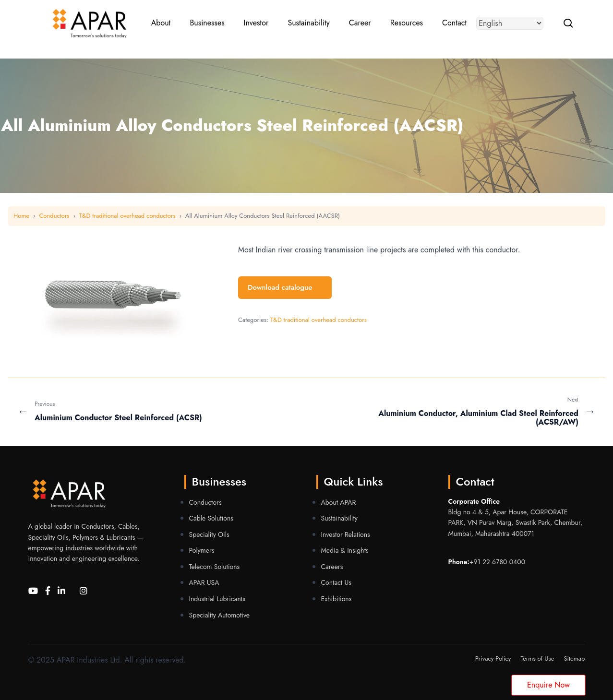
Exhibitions (337, 599)
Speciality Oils (209, 534)
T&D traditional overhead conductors (127, 216)
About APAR (339, 502)
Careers (332, 567)
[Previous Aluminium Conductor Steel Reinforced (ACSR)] (159, 411)
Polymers (202, 550)
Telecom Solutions (215, 567)
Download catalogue (285, 287)
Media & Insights (345, 550)
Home (21, 216)
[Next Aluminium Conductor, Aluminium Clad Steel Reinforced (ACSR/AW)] (454, 411)
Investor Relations (346, 534)
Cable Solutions (211, 518)
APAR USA (204, 582)
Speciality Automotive (220, 615)
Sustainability (339, 518)
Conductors (54, 216)
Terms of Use (537, 658)
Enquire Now (548, 685)
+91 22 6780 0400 (497, 562)
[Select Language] (512, 24)
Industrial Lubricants (217, 599)
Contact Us (336, 582)
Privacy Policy (493, 658)
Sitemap (574, 658)
